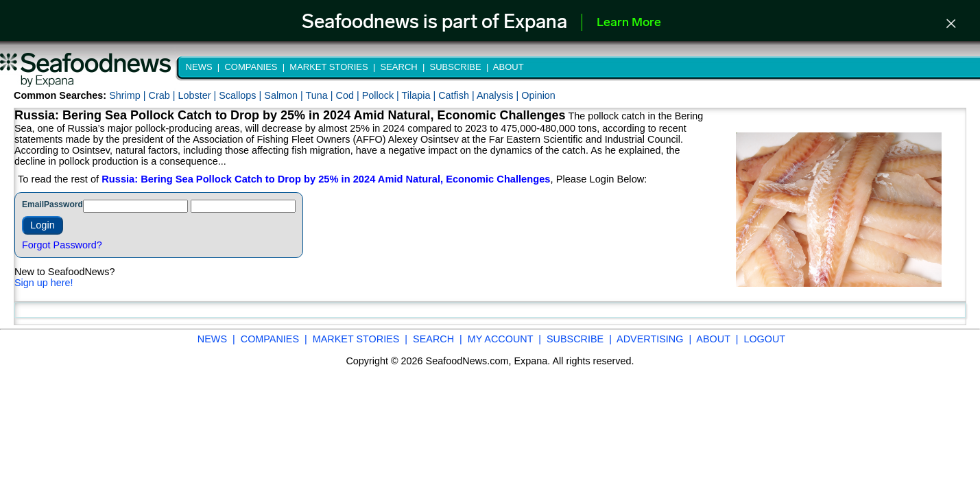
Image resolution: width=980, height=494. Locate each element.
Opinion (538, 95)
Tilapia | (420, 95)
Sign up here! (44, 283)
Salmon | (285, 95)
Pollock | (382, 95)
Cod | (349, 95)
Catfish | (457, 95)
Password (63, 204)
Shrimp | (129, 95)
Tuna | (321, 95)
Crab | (163, 95)
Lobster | (198, 95)
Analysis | (499, 95)
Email (33, 204)
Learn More (629, 23)
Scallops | (241, 95)
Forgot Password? (62, 245)
